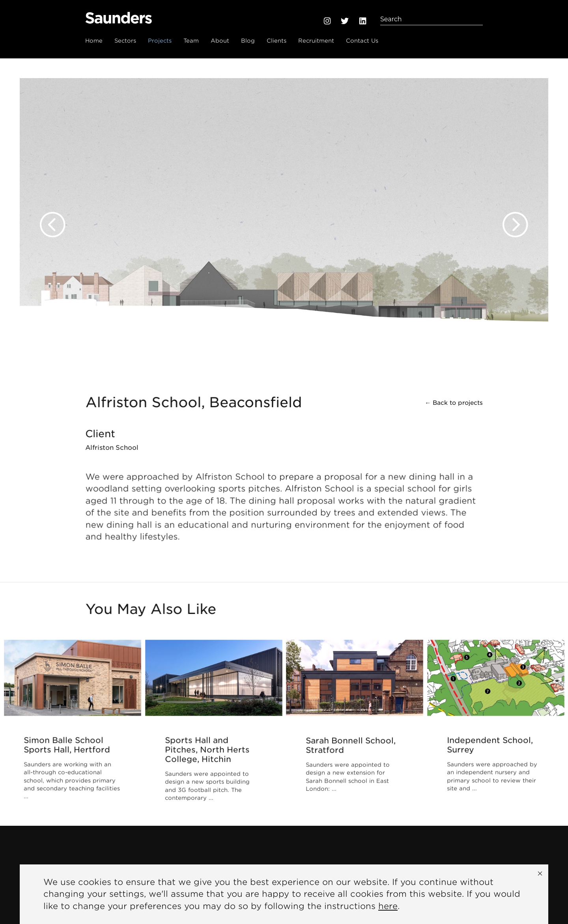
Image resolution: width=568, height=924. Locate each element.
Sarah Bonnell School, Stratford (351, 746)
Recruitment (316, 41)
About (220, 41)
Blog (248, 41)
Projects (160, 41)
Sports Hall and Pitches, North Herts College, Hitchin (207, 751)
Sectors (125, 41)
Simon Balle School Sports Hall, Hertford (67, 746)
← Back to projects (454, 403)
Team (191, 41)
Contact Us (362, 41)
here (388, 906)
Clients (277, 41)
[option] (284, 217)
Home (94, 41)
